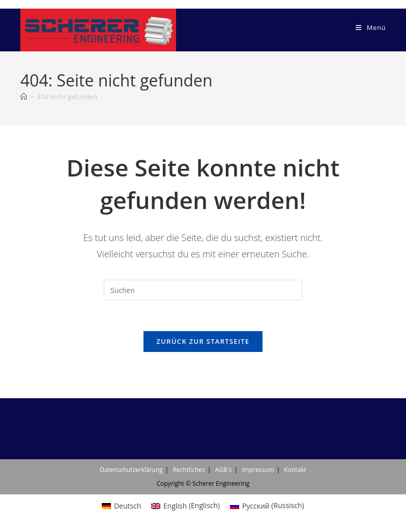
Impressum (258, 470)
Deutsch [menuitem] (128, 506)
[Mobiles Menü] (371, 27)
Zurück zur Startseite (203, 341)
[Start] (24, 97)
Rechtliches (189, 470)
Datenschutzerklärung (131, 470)
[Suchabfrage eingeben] (203, 290)
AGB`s (223, 470)
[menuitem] (121, 506)
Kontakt (295, 470)
